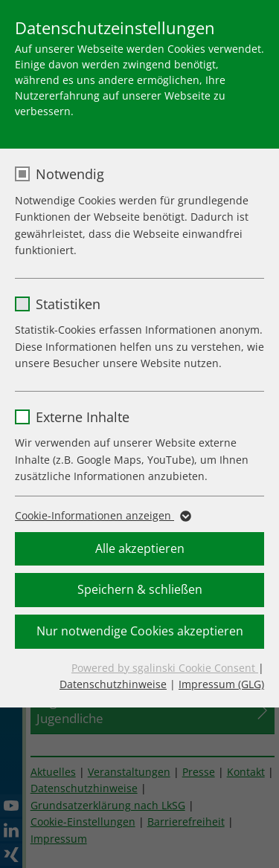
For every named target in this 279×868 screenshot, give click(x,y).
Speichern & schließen (140, 589)
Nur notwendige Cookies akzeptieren (140, 631)
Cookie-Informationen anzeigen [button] (102, 516)
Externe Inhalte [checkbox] (83, 417)
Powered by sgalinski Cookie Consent (165, 668)
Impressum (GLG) (221, 684)
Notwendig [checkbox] (70, 174)
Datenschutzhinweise (113, 684)
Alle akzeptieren (140, 548)
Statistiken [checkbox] (68, 304)
